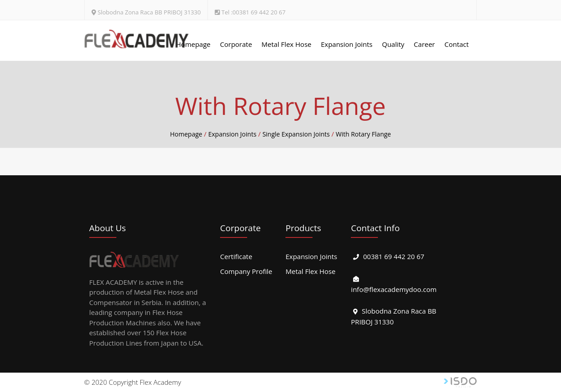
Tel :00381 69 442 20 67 (253, 12)
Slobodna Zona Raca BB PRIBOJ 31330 (149, 12)
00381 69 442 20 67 (394, 256)
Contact (457, 44)
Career (425, 44)
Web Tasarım (460, 382)
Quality (393, 44)
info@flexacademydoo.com (394, 289)
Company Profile (246, 271)
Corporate (236, 44)
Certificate (236, 256)
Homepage (193, 44)
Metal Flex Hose (287, 44)
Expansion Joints (347, 44)
